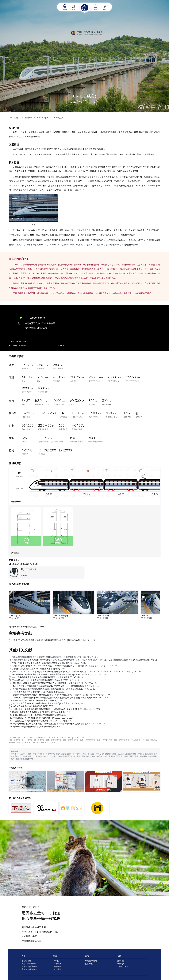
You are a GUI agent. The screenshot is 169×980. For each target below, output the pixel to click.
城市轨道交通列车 (29, 967)
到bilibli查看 (59, 346)
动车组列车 (25, 118)
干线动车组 (26, 961)
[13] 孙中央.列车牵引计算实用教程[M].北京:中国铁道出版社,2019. (37, 692)
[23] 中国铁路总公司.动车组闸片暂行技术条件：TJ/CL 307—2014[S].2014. (40, 721)
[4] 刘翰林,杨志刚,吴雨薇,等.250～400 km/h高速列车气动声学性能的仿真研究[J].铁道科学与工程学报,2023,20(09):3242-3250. (64, 666)
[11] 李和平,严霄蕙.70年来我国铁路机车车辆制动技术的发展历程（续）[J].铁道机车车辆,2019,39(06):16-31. (55, 686)
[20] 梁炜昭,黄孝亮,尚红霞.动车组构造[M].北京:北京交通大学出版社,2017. (40, 712)
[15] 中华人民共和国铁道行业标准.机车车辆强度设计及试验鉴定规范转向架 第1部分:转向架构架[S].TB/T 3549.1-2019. (59, 698)
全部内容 (121, 961)
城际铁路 (57, 967)
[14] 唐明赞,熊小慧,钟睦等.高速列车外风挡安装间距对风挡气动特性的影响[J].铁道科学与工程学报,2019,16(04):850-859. (60, 695)
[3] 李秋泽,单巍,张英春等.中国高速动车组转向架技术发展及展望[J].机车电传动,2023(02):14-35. (50, 663)
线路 (74, 7)
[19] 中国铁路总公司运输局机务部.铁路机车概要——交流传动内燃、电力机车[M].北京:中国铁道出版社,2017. (55, 709)
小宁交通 (121, 964)
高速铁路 (57, 964)
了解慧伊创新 (123, 967)
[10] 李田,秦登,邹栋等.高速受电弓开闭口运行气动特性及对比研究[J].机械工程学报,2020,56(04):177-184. (53, 683)
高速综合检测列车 (29, 969)
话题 (104, 7)
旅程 (95, 7)
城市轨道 (57, 969)
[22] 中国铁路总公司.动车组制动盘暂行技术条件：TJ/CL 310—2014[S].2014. (41, 718)
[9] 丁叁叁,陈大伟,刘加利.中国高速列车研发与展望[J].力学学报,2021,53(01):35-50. (44, 680)
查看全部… (42, 627)
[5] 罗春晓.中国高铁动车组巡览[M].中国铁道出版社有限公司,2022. (37, 669)
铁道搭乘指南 (91, 961)
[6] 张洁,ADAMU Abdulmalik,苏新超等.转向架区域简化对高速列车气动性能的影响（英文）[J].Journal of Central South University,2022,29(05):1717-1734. (75, 672)
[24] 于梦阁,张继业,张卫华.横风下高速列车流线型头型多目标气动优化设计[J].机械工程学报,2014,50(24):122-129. (57, 724)
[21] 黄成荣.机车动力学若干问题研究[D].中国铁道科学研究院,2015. (37, 715)
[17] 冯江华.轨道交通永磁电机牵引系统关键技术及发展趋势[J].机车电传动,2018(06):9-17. (47, 703)
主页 (13, 118)
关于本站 (29, 759)
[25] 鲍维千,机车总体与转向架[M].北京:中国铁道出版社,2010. (35, 727)
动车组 (65, 7)
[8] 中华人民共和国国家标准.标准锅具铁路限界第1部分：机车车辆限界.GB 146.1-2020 (46, 677)
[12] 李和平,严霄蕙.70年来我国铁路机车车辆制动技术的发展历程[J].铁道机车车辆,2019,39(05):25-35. (52, 689)
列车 (24, 956)
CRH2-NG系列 (41, 118)
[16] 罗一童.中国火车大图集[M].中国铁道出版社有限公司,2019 (35, 701)
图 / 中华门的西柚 (160, 110)
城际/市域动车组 (29, 964)
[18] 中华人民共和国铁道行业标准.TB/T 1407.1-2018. (31, 706)
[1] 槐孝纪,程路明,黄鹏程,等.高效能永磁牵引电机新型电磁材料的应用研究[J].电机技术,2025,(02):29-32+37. (54, 657)
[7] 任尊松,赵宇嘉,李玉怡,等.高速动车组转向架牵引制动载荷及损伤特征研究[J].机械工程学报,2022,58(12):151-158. (58, 674)
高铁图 (56, 961)
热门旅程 (89, 964)
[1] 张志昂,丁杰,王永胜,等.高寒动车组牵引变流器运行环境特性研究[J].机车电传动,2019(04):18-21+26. (52, 640)
